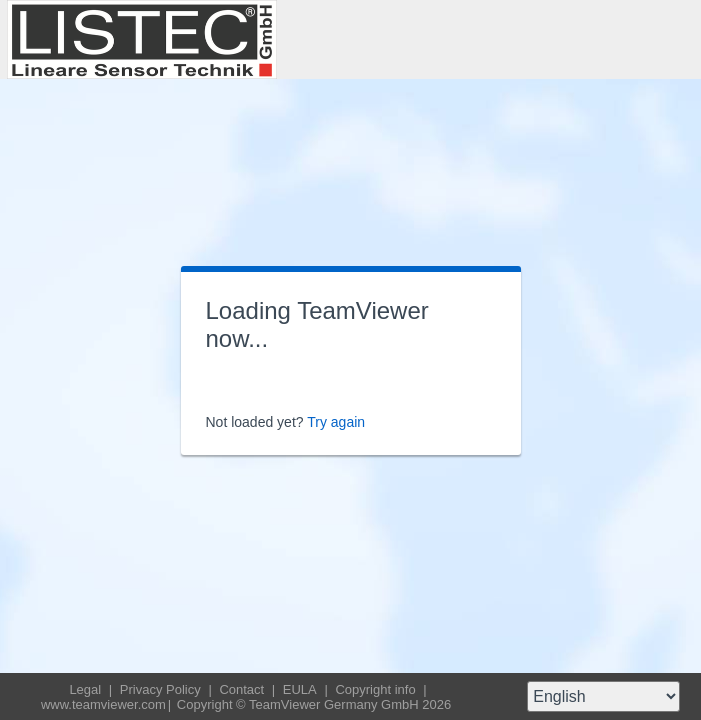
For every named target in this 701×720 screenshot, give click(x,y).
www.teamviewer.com (103, 704)
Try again (336, 422)
